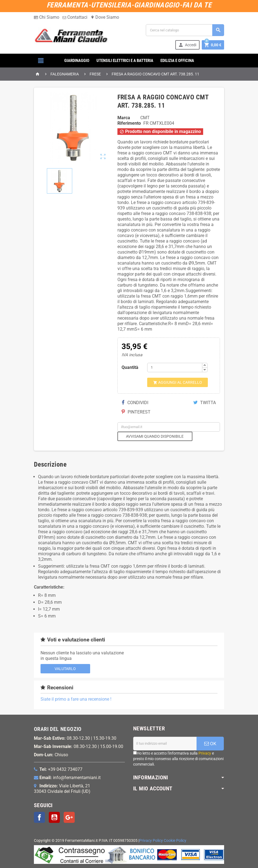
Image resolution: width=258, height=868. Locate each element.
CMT (145, 118)
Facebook (39, 817)
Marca (124, 118)
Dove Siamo (105, 17)
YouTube (54, 817)
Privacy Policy (151, 841)
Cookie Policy (175, 841)
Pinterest (136, 412)
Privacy (205, 753)
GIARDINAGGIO (77, 61)
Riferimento (129, 123)
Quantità (130, 367)
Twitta (205, 403)
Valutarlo (65, 669)
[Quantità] (175, 368)
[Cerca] (185, 30)
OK (210, 744)
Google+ (69, 817)
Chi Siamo (47, 17)
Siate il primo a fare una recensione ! (76, 699)
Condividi (135, 403)
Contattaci (75, 17)
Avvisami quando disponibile (155, 436)
